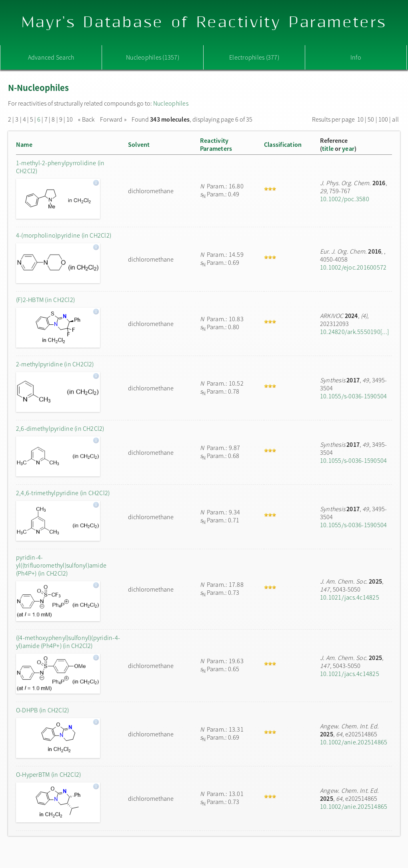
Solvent (139, 144)
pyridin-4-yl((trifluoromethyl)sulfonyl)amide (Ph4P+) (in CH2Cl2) (61, 565)
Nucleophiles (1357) (153, 57)
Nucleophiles (171, 103)
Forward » (113, 119)
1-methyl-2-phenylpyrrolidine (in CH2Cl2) (60, 167)
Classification (283, 144)
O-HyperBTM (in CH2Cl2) (48, 774)
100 (383, 119)
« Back (87, 119)
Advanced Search (51, 57)
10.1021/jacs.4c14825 (350, 597)
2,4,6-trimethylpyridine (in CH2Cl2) (63, 493)
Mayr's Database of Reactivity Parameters (204, 23)
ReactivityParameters (216, 144)
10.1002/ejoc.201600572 (353, 267)
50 (371, 119)
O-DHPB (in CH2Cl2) (42, 710)
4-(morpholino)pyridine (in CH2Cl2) (64, 235)
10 (70, 119)
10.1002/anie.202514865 (354, 742)
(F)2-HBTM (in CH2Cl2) (45, 300)
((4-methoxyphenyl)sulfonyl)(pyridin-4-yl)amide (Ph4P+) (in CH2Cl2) (68, 642)
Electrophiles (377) (254, 57)
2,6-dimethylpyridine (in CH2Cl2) (60, 428)
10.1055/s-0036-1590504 (353, 396)
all (395, 119)
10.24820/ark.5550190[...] (354, 332)
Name (24, 144)
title (328, 148)
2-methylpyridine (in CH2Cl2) (55, 364)
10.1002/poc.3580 (345, 199)
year (348, 148)
